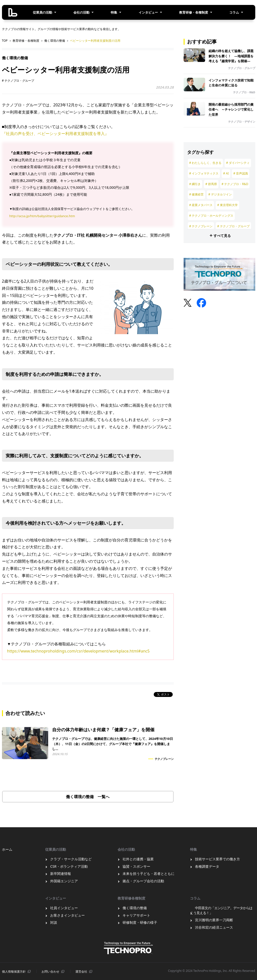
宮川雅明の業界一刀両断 (214, 920)
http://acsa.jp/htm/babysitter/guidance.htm (42, 216)
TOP (5, 41)
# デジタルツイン (220, 194)
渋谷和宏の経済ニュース (214, 927)
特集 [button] (114, 12)
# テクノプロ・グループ (18, 81)
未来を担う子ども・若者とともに (149, 874)
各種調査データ (207, 866)
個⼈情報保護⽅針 (14, 971)
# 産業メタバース (201, 205)
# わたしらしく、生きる (205, 163)
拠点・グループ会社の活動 (143, 881)
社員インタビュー (64, 908)
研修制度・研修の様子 (140, 922)
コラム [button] (234, 12)
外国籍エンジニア (64, 881)
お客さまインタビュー (67, 915)
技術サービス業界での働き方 (217, 859)
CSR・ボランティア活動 (69, 866)
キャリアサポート (136, 915)
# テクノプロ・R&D (235, 184)
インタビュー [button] (148, 12)
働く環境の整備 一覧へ (88, 797)
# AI (226, 173)
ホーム (7, 849)
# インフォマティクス (204, 173)
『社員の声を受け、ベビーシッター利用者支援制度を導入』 (55, 134)
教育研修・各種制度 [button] (194, 12)
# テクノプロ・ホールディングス (211, 216)
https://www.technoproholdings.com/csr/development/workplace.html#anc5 (78, 651)
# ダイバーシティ (238, 163)
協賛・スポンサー (136, 866)
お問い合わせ (50, 971)
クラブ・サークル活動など (71, 859)
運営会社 (81, 971)
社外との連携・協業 (138, 859)
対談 (54, 922)
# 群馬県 (211, 184)
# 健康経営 (197, 194)
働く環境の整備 (55, 41)
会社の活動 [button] (81, 12)
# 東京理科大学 (227, 205)
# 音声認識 (241, 173)
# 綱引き (195, 184)
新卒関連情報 (61, 874)
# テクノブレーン (201, 226)
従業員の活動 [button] (43, 12)
